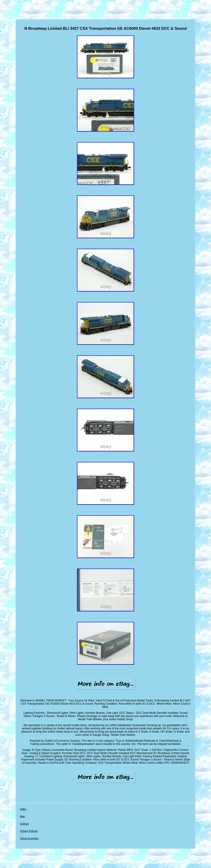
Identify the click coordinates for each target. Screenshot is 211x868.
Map (22, 816)
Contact (24, 824)
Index (23, 809)
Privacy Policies (29, 831)
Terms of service (29, 838)
